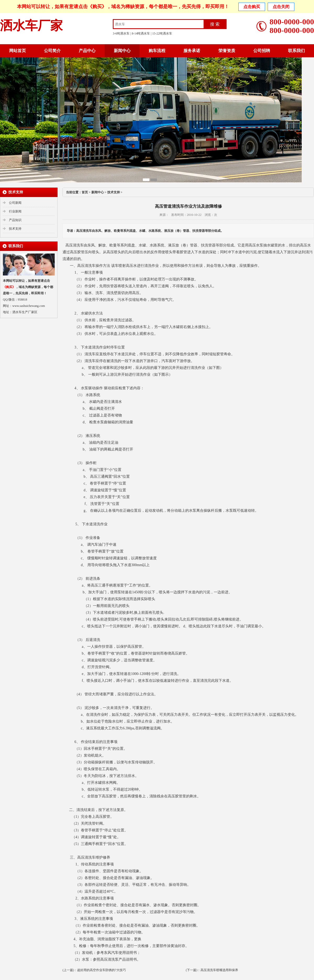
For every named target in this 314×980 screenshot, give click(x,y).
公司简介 (52, 51)
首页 (85, 192)
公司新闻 (15, 203)
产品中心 (87, 51)
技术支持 (15, 229)
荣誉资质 (227, 51)
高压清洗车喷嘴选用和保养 (219, 970)
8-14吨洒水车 (141, 33)
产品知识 (15, 220)
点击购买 (252, 7)
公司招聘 (262, 51)
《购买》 (97, 7)
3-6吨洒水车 (121, 33)
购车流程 (157, 51)
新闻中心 (122, 51)
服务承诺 (192, 51)
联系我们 (296, 51)
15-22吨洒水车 (162, 33)
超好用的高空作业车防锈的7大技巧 (102, 970)
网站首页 (18, 51)
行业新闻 (15, 211)
